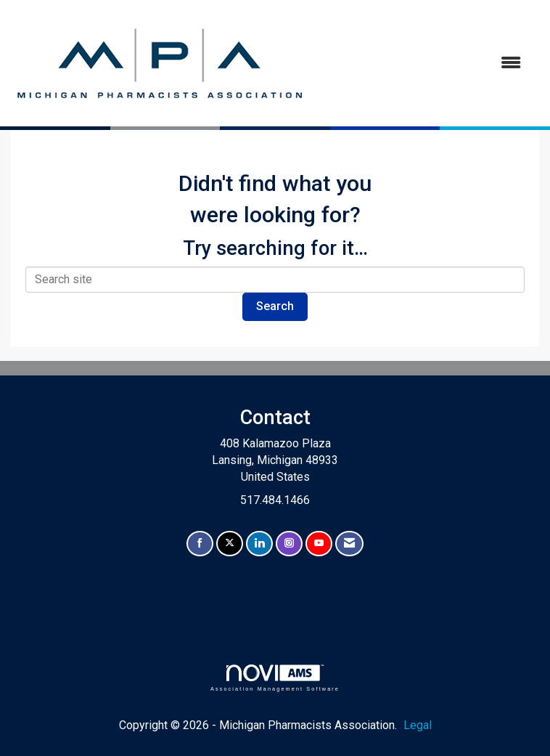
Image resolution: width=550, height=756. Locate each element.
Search (275, 306)
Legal (418, 725)
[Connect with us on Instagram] (289, 544)
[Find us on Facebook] (200, 544)
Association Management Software (275, 678)
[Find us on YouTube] (319, 544)
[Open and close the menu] (422, 64)
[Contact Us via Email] (349, 544)
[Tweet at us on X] (230, 544)
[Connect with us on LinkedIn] (259, 544)
